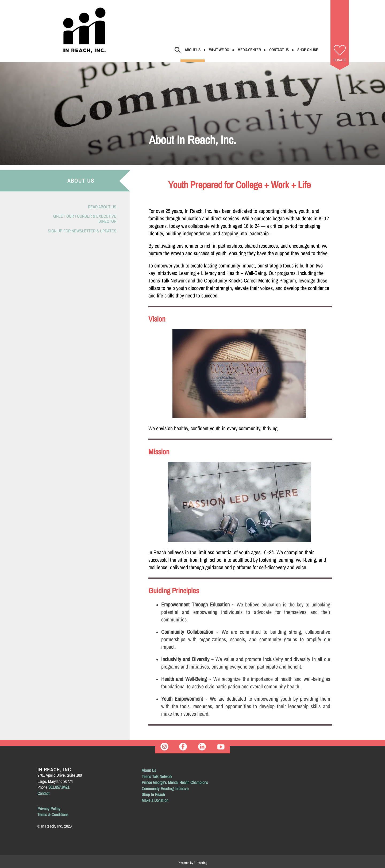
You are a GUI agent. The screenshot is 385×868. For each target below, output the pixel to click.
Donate (340, 60)
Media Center (249, 50)
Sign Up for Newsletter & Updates (82, 231)
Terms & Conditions (53, 814)
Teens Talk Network (157, 776)
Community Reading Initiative (165, 788)
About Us (193, 50)
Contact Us (279, 50)
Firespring (201, 863)
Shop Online (308, 50)
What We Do (219, 50)
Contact (43, 793)
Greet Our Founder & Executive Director (85, 219)
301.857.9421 (59, 787)
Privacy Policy (49, 809)
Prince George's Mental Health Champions (175, 782)
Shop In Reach (153, 794)
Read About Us (102, 207)
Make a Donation (155, 800)
